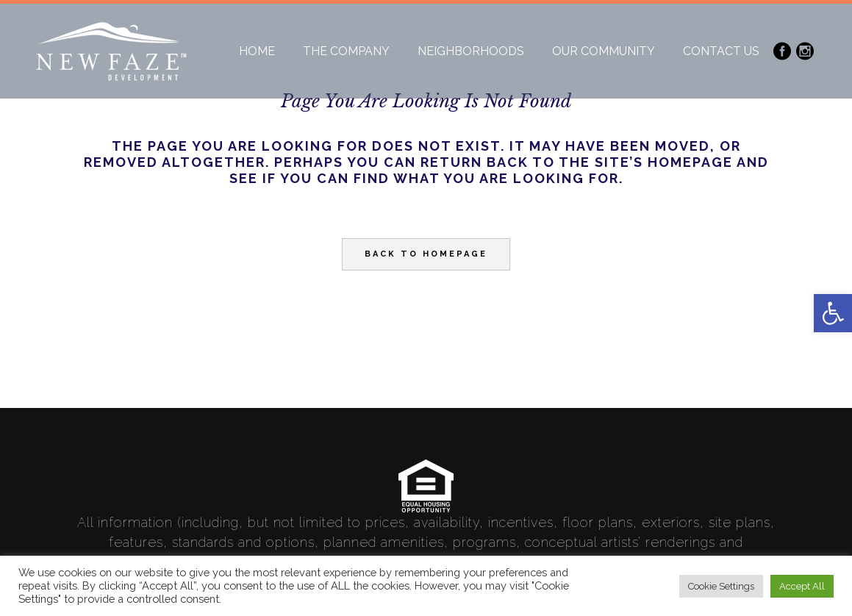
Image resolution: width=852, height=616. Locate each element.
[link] (833, 313)
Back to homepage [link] (426, 254)
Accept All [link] (802, 586)
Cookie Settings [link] (721, 586)
